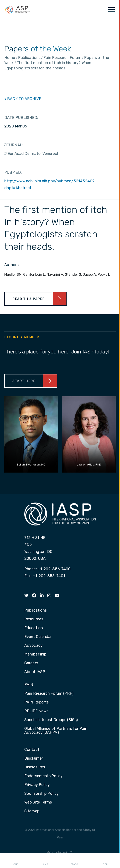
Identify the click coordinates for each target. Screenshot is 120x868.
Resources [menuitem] (34, 619)
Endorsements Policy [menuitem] (43, 776)
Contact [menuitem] (32, 750)
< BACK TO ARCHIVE (23, 99)
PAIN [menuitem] (29, 685)
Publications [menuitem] (35, 611)
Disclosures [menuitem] (35, 767)
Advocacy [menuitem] (33, 646)
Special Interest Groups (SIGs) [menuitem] (51, 720)
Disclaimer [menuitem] (34, 759)
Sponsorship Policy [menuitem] (42, 794)
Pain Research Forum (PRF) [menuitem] (49, 694)
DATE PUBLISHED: (21, 118)
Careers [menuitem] (31, 663)
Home (15, 861)
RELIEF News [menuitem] (36, 711)
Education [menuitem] (34, 628)
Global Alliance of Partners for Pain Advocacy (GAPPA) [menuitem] (56, 731)
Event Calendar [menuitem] (38, 637)
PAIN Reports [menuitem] (36, 702)
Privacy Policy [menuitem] (37, 785)
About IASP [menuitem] (35, 672)
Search (75, 861)
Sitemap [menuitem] (32, 811)
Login (105, 861)
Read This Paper (29, 299)
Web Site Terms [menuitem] (38, 802)
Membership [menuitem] (35, 654)
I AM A (45, 861)
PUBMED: (13, 172)
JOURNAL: (14, 145)
